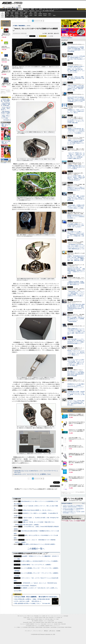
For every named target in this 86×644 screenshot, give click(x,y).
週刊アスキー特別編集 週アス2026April (6, 125)
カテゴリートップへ (55, 486)
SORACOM (38, 622)
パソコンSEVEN (26, 12)
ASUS (36, 12)
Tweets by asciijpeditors (67, 38)
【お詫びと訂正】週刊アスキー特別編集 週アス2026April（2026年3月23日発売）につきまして (73, 506)
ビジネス (12, 9)
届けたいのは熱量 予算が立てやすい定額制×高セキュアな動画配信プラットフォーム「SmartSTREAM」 (76, 319)
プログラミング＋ (50, 624)
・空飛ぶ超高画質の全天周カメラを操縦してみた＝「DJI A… (6, 113)
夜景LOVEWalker (46, 627)
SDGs (44, 11)
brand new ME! (51, 621)
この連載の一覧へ (36, 549)
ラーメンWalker (17, 627)
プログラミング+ (39, 11)
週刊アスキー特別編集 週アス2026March (6, 143)
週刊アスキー (26, 11)
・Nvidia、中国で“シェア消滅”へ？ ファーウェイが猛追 (6, 117)
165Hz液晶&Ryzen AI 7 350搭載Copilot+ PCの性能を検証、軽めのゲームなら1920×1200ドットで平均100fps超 (76, 49)
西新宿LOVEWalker (39, 627)
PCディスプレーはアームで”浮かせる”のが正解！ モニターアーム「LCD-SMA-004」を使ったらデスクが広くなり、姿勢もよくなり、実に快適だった (76, 362)
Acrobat (12, 15)
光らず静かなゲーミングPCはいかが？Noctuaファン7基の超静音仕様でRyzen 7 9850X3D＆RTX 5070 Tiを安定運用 (76, 373)
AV (44, 9)
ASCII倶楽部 (81, 9)
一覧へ (83, 503)
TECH (16, 9)
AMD (12, 14)
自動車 (32, 9)
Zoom (54, 15)
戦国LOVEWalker (68, 627)
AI (5, 9)
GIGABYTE (21, 14)
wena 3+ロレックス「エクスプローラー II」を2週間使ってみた (33, 474)
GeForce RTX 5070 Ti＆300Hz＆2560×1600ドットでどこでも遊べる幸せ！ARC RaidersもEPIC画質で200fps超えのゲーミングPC (76, 99)
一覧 (37, 36)
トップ (2, 9)
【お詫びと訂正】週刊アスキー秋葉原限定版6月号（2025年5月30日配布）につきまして (73, 509)
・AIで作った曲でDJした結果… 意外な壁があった (6, 109)
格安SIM (9, 11)
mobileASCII (47, 626)
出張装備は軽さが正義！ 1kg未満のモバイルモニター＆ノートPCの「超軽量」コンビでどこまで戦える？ (76, 394)
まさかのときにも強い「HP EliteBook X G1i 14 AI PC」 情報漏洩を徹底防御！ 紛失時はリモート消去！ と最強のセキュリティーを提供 (76, 270)
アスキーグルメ (20, 11)
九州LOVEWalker (54, 627)
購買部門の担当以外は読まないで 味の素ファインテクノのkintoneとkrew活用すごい (77, 217)
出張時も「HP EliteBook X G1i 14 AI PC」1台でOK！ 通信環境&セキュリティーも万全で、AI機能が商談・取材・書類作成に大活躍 (76, 258)
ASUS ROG (17, 14)
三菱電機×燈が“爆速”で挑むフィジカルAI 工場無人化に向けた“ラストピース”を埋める (76, 167)
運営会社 (46, 631)
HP (40, 12)
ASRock (31, 14)
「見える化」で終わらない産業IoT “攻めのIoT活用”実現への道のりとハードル (76, 78)
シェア (27, 36)
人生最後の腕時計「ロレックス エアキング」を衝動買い (36, 565)
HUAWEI (40, 14)
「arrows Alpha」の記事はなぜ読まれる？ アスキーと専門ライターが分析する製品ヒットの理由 (76, 207)
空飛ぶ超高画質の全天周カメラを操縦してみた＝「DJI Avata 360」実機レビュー (36, 603)
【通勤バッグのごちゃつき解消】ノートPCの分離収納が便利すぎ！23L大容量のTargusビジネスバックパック (76, 142)
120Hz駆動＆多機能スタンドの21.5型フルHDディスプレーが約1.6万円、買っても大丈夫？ (76, 225)
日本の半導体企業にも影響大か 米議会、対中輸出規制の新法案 (32, 599)
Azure (21, 15)
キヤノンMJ (12, 17)
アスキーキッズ (3, 11)
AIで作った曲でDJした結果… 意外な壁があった (28, 601)
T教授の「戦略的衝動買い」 (20, 26)
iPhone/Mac (27, 9)
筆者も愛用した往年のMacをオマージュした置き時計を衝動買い (39, 544)
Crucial (36, 14)
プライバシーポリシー (38, 631)
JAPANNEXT (17, 17)
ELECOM (7, 14)
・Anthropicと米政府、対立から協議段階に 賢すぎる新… (6, 100)
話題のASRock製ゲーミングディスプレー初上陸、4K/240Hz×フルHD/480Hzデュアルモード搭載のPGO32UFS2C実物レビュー (76, 341)
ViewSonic (45, 14)
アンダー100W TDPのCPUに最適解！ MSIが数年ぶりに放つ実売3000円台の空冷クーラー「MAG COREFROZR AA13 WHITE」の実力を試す (76, 307)
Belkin (50, 14)
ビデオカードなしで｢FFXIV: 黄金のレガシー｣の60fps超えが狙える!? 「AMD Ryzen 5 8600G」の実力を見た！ (76, 403)
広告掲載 (58, 631)
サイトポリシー (28, 631)
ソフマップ (21, 17)
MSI (31, 12)
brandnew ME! (26, 17)
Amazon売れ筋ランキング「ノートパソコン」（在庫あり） (5, 23)
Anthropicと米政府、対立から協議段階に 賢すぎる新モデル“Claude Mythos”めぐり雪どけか (41, 597)
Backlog (40, 15)
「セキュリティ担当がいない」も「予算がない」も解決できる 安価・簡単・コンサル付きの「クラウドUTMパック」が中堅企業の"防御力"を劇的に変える (76, 156)
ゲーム (61, 9)
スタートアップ (56, 9)
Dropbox (31, 15)
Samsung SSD (26, 622)
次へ (42, 21)
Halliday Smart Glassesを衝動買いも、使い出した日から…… (38, 510)
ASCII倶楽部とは (7, 120)
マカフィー (7, 17)
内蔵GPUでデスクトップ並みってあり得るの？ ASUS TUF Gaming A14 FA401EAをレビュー (76, 189)
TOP (18, 616)
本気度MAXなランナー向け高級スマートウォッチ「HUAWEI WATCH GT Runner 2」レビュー (76, 385)
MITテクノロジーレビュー (55, 626)
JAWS (7, 15)
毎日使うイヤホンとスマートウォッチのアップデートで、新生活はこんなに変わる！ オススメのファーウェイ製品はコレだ (76, 353)
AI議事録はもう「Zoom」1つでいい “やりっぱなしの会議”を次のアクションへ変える (76, 111)
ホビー (37, 9)
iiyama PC (41, 618)
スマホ (51, 9)
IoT (8, 9)
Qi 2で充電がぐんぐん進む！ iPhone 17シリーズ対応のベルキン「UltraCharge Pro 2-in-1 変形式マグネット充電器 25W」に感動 (76, 234)
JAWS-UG (33, 619)
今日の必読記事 (29, 626)
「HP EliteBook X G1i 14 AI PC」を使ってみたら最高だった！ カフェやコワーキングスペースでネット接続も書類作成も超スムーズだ (76, 247)
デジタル (17, 3)
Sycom (21, 12)
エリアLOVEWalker (24, 627)
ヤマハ (50, 15)
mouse (12, 12)
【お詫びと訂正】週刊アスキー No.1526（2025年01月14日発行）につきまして (74, 512)
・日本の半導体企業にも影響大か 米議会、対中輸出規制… (5, 104)
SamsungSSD (25, 14)
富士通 (7, 12)
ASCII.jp (7, 3)
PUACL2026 (52, 11)
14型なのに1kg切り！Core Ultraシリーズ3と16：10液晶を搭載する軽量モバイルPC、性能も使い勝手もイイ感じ (76, 88)
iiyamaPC (17, 12)
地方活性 (47, 11)
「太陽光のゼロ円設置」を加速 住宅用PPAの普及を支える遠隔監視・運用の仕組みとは (76, 283)
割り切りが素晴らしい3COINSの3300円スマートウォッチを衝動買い (40, 561)
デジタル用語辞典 (41, 626)
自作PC (41, 9)
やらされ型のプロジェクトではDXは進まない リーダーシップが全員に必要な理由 (76, 121)
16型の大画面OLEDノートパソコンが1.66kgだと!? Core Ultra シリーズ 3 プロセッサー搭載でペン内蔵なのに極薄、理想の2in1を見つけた (76, 332)
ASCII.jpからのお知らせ (67, 503)
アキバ (47, 9)
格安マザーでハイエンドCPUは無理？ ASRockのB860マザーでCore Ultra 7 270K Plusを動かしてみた (76, 58)
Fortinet (45, 15)
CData (35, 15)
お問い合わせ (52, 631)
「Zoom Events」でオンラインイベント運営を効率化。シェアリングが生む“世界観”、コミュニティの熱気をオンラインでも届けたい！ (76, 294)
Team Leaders (44, 624)
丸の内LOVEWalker (61, 627)
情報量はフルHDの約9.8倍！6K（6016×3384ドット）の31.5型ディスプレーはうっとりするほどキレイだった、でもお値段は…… (76, 131)
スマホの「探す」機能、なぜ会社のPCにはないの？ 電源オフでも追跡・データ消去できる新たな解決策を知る (76, 198)
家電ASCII (14, 11)
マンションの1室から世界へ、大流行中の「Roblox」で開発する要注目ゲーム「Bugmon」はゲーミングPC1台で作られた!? (76, 178)
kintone (17, 15)
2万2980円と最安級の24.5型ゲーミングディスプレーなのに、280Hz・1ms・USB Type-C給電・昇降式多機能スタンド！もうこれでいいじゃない (76, 69)
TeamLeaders (32, 11)
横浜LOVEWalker (32, 627)
